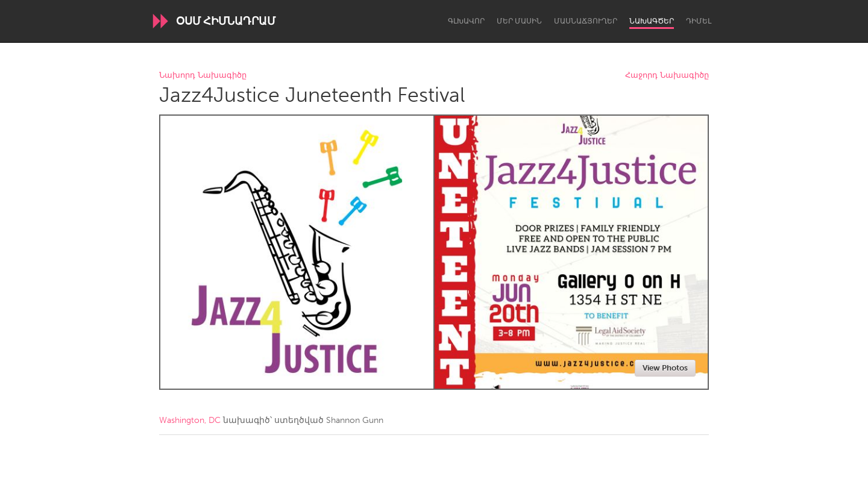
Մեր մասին (519, 21)
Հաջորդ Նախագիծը (667, 76)
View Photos (665, 368)
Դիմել (699, 21)
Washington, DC (190, 420)
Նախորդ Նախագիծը (203, 76)
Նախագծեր (652, 21)
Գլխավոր (466, 21)
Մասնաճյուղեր (586, 21)
